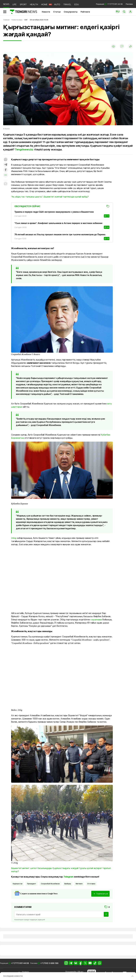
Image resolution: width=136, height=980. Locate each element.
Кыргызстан (18, 884)
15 (107, 216)
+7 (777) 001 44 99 (20, 963)
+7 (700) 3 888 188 (49, 963)
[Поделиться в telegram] (6, 165)
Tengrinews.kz (24, 149)
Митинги (79, 884)
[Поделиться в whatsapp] (6, 160)
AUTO (57, 4)
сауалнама (96, 620)
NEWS (6, 4)
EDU (77, 4)
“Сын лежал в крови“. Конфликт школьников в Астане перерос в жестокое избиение (58, 223)
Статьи (57, 12)
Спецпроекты (71, 12)
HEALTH (34, 4)
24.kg (14, 538)
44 (107, 227)
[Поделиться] (130, 46)
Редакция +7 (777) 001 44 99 (109, 4)
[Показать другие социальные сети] (6, 175)
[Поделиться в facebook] (6, 170)
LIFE (15, 4)
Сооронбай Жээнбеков (50, 884)
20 (107, 239)
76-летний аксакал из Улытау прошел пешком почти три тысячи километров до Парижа (60, 234)
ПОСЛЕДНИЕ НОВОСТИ (13, 976)
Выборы (68, 884)
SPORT (23, 4)
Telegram (68, 877)
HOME (44, 4)
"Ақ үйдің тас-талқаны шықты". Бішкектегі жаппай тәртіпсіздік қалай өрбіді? (50, 197)
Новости (46, 12)
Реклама (129, 4)
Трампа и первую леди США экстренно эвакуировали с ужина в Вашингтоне (54, 212)
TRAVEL (67, 4)
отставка (91, 884)
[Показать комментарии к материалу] (6, 184)
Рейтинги (85, 12)
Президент (32, 884)
